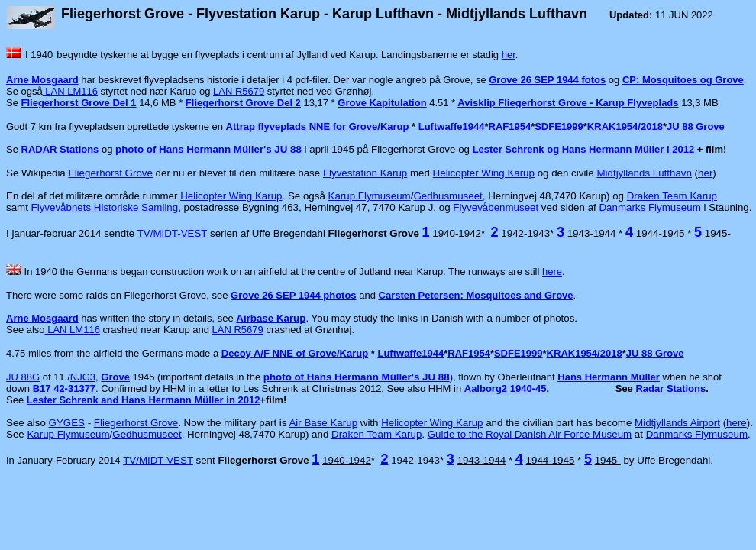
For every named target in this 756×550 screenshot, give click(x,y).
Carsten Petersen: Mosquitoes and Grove (476, 295)
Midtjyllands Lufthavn (644, 173)
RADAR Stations (60, 149)
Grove (115, 377)
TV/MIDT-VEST (173, 233)
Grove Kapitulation (382, 103)
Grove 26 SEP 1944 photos (294, 295)
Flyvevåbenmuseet (496, 207)
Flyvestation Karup (365, 173)
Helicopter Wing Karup (484, 173)
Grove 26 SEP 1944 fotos (547, 80)
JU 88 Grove (696, 126)
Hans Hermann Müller (609, 377)
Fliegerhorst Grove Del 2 (243, 103)
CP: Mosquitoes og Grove (683, 80)
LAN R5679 (239, 91)
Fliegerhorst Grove (111, 173)
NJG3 (83, 377)
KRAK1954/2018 (625, 126)
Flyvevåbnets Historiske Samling (105, 207)
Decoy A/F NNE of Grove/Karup (295, 353)
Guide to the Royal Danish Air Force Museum (530, 434)
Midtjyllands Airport (677, 423)
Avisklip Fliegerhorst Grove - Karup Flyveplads (568, 103)
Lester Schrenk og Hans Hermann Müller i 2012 (583, 149)
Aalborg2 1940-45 (506, 388)
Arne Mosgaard (42, 80)
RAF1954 (510, 126)
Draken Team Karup (672, 196)
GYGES (67, 423)
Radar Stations (670, 388)
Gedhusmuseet (447, 196)
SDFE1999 (559, 126)
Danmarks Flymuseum (649, 207)
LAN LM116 (70, 91)
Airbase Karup (271, 318)
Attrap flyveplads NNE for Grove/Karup (318, 126)
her (509, 55)
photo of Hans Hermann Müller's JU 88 (208, 149)
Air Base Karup (323, 423)
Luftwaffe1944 (452, 126)
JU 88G (23, 377)
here (552, 272)
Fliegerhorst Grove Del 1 (79, 103)
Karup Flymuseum (370, 196)
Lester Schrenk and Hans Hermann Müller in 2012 (144, 400)
